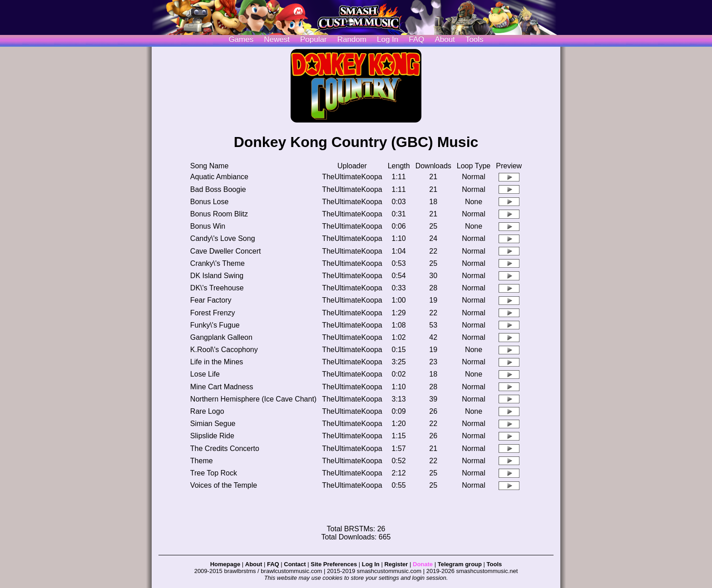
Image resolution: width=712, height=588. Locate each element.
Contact (295, 564)
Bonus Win (208, 226)
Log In (371, 564)
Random (352, 39)
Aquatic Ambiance (219, 177)
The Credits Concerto (225, 448)
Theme (202, 461)
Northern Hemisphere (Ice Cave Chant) (253, 399)
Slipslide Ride (212, 436)
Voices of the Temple (224, 485)
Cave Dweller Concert (226, 251)
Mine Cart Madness (222, 387)
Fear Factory (211, 300)
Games (241, 39)
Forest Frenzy (213, 313)
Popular (314, 39)
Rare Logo (207, 411)
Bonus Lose (210, 202)
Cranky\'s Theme (218, 263)
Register (396, 564)
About (445, 39)
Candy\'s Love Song (223, 238)
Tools (475, 39)
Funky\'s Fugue (215, 325)
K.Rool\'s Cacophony (224, 350)
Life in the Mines (217, 362)
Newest (277, 39)
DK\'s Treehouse (217, 288)
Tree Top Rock (214, 473)
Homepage (225, 564)
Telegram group (460, 564)
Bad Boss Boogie (218, 189)
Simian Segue (213, 424)
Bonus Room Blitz (219, 214)
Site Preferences (334, 564)
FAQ (416, 39)
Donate (423, 564)
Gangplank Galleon (221, 337)
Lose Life (205, 374)
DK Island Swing (217, 276)
